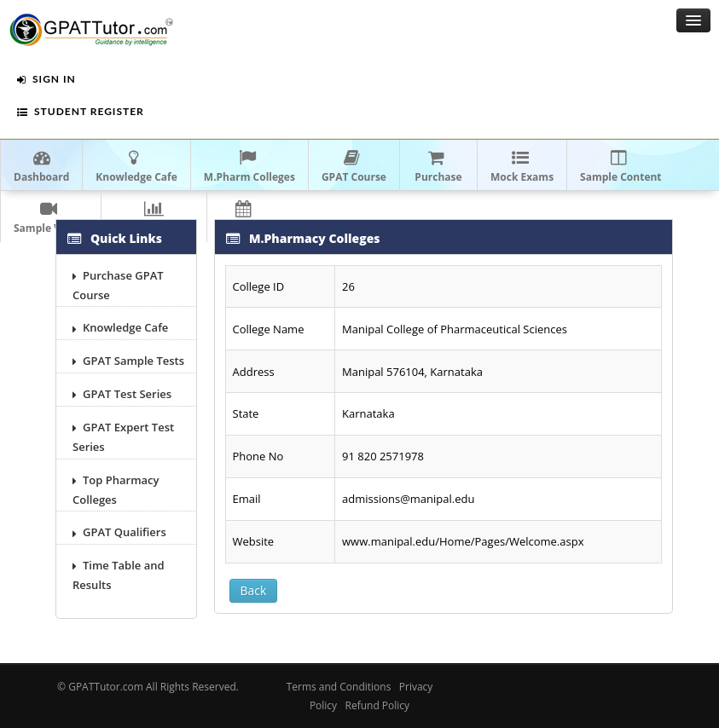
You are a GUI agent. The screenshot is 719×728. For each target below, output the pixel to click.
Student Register (81, 111)
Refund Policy (378, 705)
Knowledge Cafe (120, 327)
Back (254, 590)
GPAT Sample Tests (128, 361)
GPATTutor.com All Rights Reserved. (154, 687)
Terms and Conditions (339, 687)
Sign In (46, 79)
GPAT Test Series (122, 394)
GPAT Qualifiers (119, 532)
